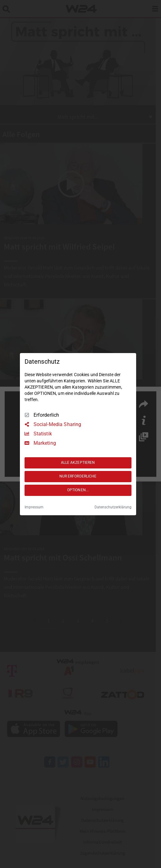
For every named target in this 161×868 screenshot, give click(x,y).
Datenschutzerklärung (113, 507)
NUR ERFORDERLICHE (78, 476)
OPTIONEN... (78, 490)
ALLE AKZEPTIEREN (78, 463)
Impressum (34, 507)
